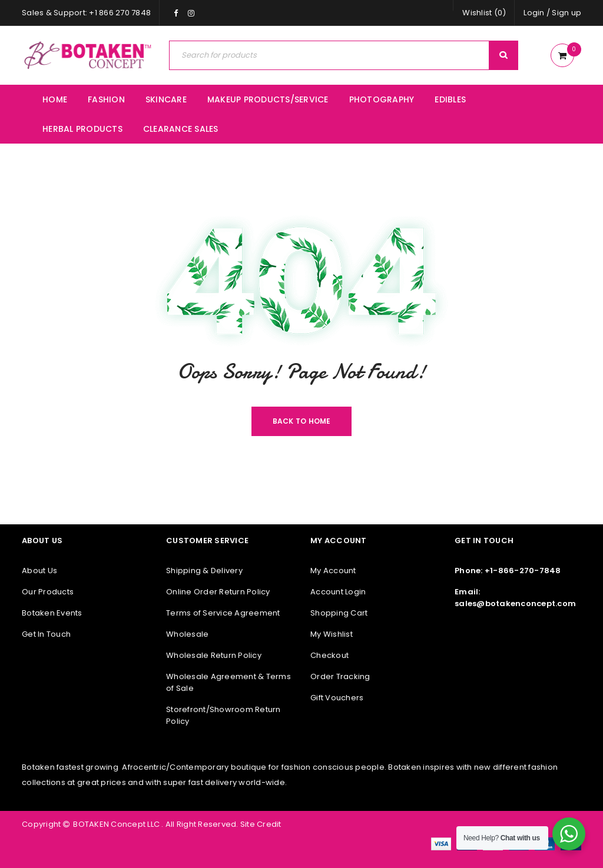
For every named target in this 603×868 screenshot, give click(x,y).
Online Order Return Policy (218, 592)
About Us (39, 571)
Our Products (48, 592)
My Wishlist (332, 634)
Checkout (329, 655)
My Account (333, 571)
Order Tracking (340, 676)
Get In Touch (46, 634)
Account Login (338, 592)
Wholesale (187, 634)
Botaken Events (52, 613)
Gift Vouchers (337, 698)
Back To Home (302, 421)
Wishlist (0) (484, 13)
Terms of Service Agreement (223, 613)
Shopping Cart (339, 613)
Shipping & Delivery (204, 571)
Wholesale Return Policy (214, 655)
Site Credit (260, 824)
